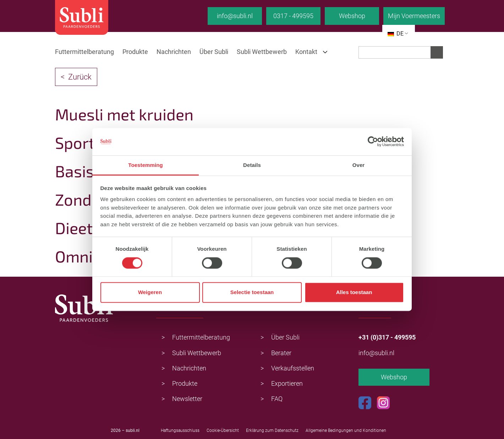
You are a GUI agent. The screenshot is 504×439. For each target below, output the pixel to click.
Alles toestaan (354, 292)
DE (396, 34)
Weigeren (150, 292)
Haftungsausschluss (180, 430)
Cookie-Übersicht (223, 430)
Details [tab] (252, 165)
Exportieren (287, 383)
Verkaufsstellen (293, 368)
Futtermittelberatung (84, 52)
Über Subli (214, 52)
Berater (281, 353)
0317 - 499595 (293, 16)
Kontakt (306, 52)
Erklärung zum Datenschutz (272, 430)
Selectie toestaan (252, 292)
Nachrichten (174, 52)
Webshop (352, 16)
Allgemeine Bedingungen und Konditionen (346, 430)
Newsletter (187, 399)
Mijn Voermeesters (414, 16)
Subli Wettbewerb (262, 52)
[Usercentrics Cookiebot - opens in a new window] (373, 142)
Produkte (135, 52)
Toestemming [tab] (146, 165)
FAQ (277, 399)
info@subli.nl (235, 16)
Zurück (80, 77)
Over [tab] (359, 165)
